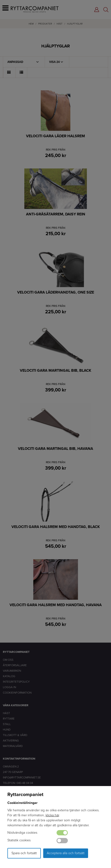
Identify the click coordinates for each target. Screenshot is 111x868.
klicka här (52, 815)
